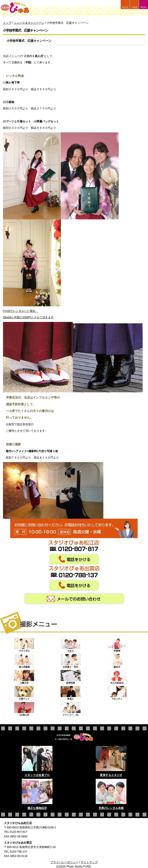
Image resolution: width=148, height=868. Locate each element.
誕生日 (117, 660)
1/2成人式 (24, 708)
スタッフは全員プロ (37, 775)
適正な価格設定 (37, 808)
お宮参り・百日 (71, 660)
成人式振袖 (24, 660)
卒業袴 (117, 644)
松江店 (125, 7)
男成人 (71, 692)
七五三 (71, 644)
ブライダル (24, 644)
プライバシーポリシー (64, 862)
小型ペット (24, 692)
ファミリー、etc (71, 708)
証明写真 (71, 676)
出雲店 (134, 7)
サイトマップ (89, 862)
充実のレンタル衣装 (111, 808)
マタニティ (117, 692)
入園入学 (24, 676)
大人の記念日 (117, 676)
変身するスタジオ (111, 775)
